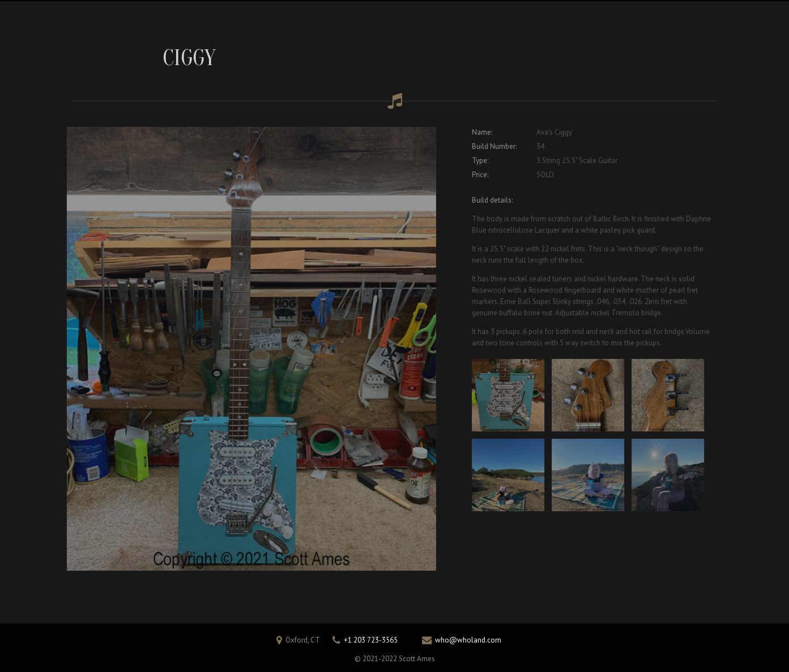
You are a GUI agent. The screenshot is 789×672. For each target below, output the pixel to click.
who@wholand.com (468, 640)
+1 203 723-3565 (371, 640)
